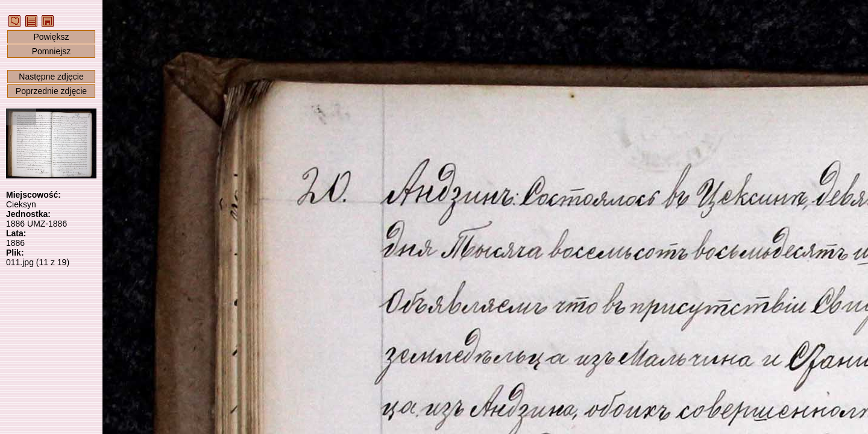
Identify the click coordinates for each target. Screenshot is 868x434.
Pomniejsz (52, 51)
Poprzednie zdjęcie (51, 91)
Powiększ (51, 37)
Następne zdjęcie (51, 77)
